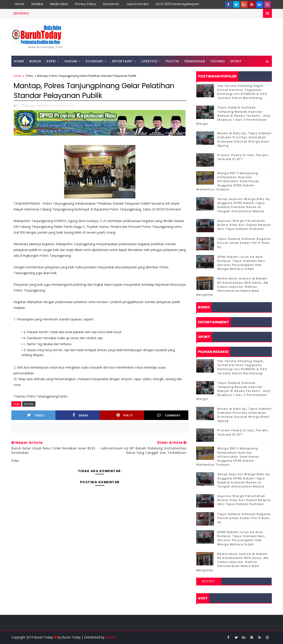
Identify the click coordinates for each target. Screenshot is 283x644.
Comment (169, 415)
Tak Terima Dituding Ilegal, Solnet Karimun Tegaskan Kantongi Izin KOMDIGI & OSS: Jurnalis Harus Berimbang (243, 92)
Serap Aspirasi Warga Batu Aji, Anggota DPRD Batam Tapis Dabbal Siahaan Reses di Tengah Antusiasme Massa (244, 205)
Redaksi (37, 4)
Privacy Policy (86, 4)
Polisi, (70, 105)
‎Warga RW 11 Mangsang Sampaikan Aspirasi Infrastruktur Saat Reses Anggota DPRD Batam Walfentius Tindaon (228, 181)
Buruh (35, 61)
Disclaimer (111, 4)
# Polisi (29, 404)
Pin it (125, 415)
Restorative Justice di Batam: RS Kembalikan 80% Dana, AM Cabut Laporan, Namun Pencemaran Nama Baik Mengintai (232, 287)
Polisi (29, 76)
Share (80, 415)
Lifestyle (150, 61)
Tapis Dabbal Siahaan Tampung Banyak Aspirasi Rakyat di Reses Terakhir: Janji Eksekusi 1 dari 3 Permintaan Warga (234, 116)
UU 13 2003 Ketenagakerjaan (177, 4)
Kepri (51, 61)
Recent (209, 581)
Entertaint (122, 61)
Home (20, 4)
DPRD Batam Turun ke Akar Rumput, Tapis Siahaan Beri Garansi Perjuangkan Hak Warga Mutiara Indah (241, 263)
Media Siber (59, 4)
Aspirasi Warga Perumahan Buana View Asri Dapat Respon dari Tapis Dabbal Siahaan (244, 225)
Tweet (36, 415)
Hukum (71, 61)
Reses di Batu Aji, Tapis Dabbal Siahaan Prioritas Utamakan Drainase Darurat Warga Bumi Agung (244, 139)
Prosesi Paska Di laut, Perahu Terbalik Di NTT (243, 157)
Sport (236, 61)
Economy (95, 61)
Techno (218, 61)
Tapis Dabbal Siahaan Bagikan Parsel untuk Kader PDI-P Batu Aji (244, 243)
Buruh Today (71, 637)
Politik (173, 61)
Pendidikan (195, 61)
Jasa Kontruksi (137, 4)
